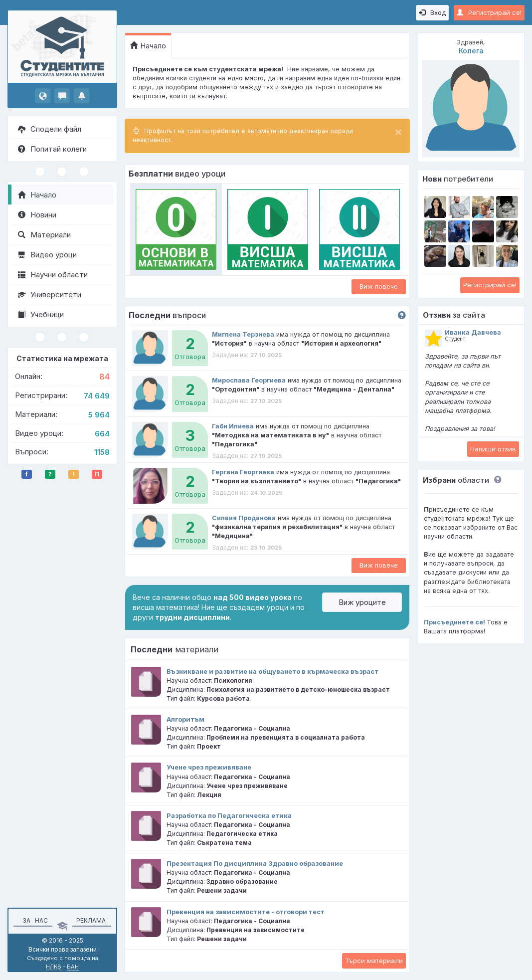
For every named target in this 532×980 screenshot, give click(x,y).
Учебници (41, 314)
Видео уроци (47, 255)
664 (102, 434)
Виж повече (379, 286)
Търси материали (374, 961)
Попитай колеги (52, 149)
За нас (34, 920)
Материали (44, 235)
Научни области (53, 275)
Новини (37, 215)
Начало (37, 195)
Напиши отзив (493, 449)
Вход (432, 12)
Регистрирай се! (489, 12)
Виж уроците (362, 602)
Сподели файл (50, 129)
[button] (495, 480)
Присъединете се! (454, 622)
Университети (50, 294)
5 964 (99, 415)
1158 (102, 452)
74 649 (97, 396)
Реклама (91, 920)
